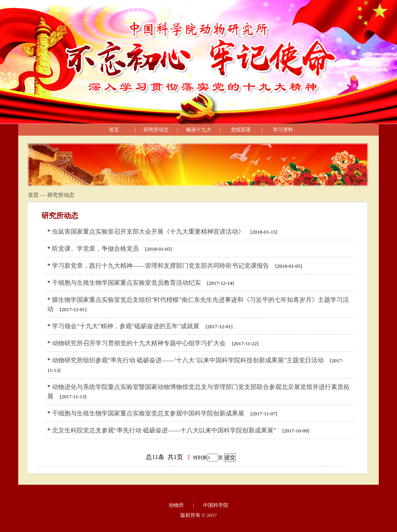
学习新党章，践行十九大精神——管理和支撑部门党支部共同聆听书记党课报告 (161, 266)
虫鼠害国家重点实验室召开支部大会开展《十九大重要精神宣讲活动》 (148, 232)
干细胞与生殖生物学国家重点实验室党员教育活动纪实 (126, 283)
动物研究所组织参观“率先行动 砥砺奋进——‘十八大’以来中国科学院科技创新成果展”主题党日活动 (188, 360)
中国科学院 (216, 505)
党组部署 (241, 130)
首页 (114, 130)
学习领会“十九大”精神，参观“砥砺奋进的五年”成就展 (126, 326)
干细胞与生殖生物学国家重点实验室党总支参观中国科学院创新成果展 (148, 413)
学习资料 (283, 130)
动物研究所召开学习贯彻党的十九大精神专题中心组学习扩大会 (139, 343)
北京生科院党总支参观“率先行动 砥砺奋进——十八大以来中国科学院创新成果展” (164, 430)
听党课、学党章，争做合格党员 (95, 249)
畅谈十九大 (199, 130)
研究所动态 (156, 130)
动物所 (176, 505)
